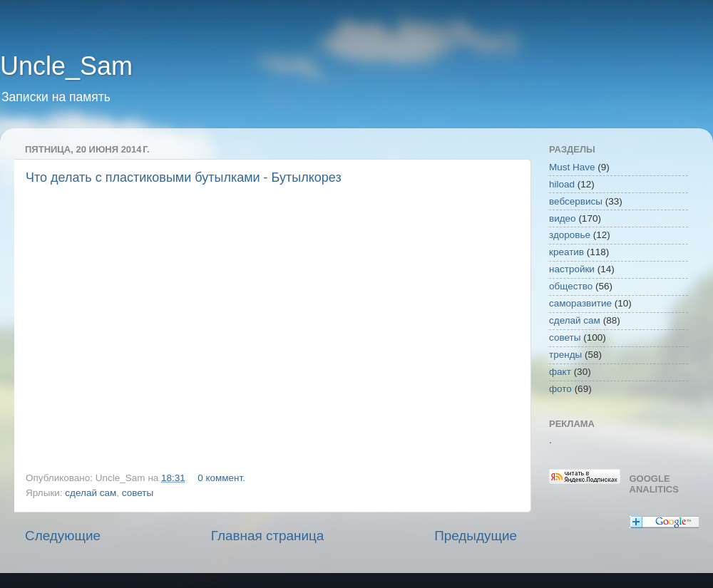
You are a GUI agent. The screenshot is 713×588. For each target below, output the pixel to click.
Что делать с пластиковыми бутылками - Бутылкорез (184, 177)
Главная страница (268, 536)
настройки (572, 269)
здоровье (570, 235)
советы (138, 493)
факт (560, 372)
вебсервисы (576, 201)
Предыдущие (476, 536)
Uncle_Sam (66, 66)
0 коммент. (221, 478)
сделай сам (91, 493)
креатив (566, 252)
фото (560, 389)
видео (563, 218)
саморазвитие (580, 303)
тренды (565, 355)
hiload (562, 184)
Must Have (572, 167)
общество (571, 286)
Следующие (63, 536)
